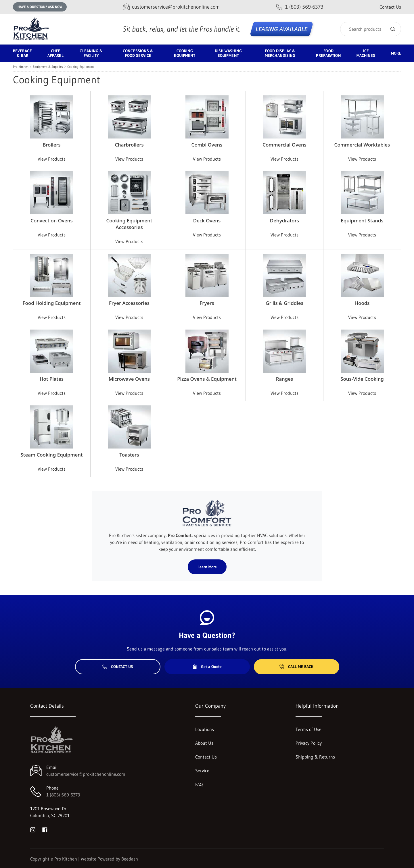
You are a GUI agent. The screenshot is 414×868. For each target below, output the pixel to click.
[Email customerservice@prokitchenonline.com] (171, 7)
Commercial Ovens (284, 145)
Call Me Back (296, 667)
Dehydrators (284, 221)
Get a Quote (207, 667)
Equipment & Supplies (48, 67)
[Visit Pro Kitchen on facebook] (45, 829)
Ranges (285, 379)
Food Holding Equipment (52, 303)
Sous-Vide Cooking (362, 379)
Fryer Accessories (129, 303)
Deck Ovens (207, 221)
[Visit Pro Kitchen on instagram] (33, 829)
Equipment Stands (362, 221)
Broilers (52, 145)
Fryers (207, 303)
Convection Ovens (51, 221)
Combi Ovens (207, 145)
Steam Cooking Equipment (52, 455)
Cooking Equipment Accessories (129, 224)
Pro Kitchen (21, 67)
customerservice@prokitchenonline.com (86, 774)
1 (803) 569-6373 (63, 795)
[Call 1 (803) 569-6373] (300, 7)
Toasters (129, 455)
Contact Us (390, 7)
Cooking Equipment (81, 67)
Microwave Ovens (129, 379)
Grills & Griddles (284, 303)
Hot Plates (52, 379)
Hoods (362, 303)
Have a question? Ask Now (40, 7)
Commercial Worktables (362, 145)
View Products (52, 159)
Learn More (207, 567)
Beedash (130, 859)
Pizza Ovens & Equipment (207, 379)
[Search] (371, 29)
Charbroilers (129, 145)
